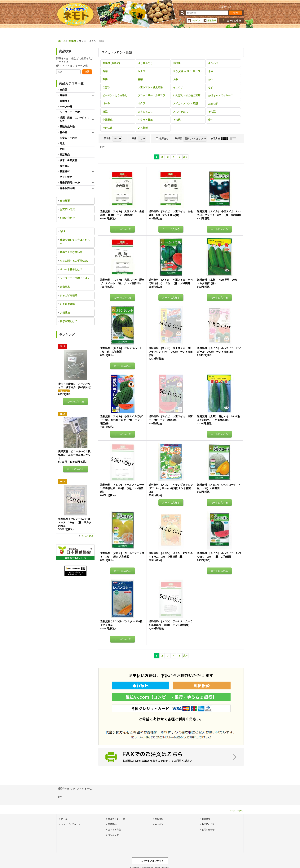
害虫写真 (65, 287)
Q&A (63, 231)
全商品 (63, 90)
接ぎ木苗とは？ (69, 321)
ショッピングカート (71, 824)
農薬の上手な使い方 (71, 252)
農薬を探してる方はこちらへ (75, 242)
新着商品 (112, 824)
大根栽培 (65, 313)
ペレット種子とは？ (71, 269)
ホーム (64, 819)
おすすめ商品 (114, 830)
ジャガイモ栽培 (69, 295)
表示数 (108, 138)
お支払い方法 (67, 209)
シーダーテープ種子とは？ (75, 278)
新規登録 (212, 20)
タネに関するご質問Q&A (74, 261)
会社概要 (65, 201)
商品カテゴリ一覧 (117, 819)
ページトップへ (236, 811)
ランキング (113, 835)
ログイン (196, 20)
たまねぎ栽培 (67, 304)
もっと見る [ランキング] (87, 536)
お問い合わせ (67, 218)
